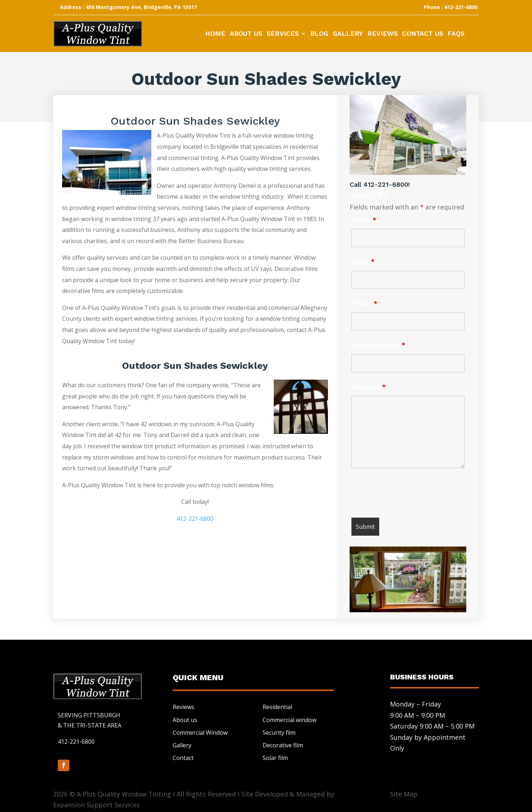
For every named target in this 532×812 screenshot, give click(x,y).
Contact (183, 758)
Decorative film (283, 745)
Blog (319, 34)
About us (185, 720)
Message (369, 387)
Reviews (382, 34)
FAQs (456, 34)
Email (363, 262)
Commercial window (289, 720)
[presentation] (406, 494)
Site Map (404, 794)
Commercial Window (200, 733)
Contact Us (423, 34)
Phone (364, 303)
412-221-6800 (195, 519)
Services (283, 34)
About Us (246, 34)
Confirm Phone (378, 345)
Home (215, 34)
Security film (279, 733)
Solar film (275, 758)
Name (364, 220)
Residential (277, 707)
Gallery (348, 34)
